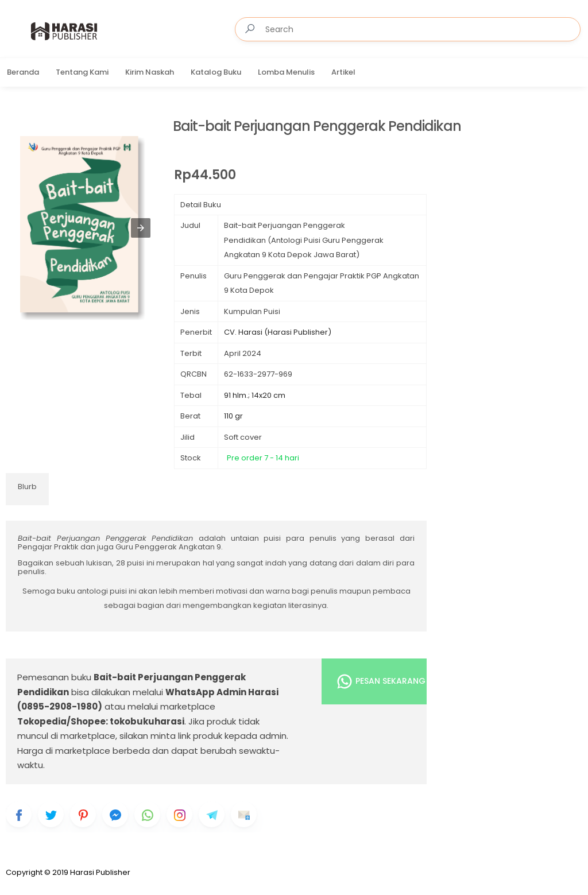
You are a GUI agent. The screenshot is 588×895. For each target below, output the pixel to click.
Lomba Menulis (286, 72)
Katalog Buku (216, 72)
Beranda (23, 72)
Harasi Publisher (100, 872)
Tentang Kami (82, 72)
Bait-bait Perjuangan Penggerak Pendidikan (317, 127)
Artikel (343, 72)
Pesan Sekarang (381, 681)
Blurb (27, 487)
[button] (141, 228)
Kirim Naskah (150, 72)
